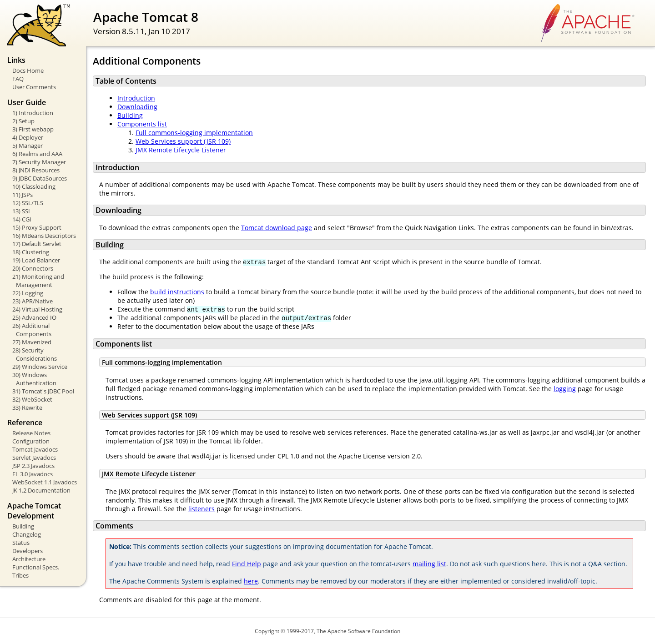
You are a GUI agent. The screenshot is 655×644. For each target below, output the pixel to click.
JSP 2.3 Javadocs (33, 466)
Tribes (20, 575)
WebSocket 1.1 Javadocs (45, 482)
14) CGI (22, 219)
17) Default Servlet (37, 244)
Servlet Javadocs (34, 458)
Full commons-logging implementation (194, 133)
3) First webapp (33, 129)
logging (565, 389)
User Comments (34, 87)
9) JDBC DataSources (40, 178)
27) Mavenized (32, 342)
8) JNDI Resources (36, 170)
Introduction (136, 98)
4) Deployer (28, 137)
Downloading (137, 107)
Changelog (27, 534)
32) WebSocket (32, 399)
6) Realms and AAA (37, 154)
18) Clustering (31, 252)
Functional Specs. (36, 567)
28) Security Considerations (35, 354)
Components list (142, 124)
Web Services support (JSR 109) (183, 141)
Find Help (247, 564)
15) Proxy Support (37, 227)
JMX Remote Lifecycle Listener (181, 150)
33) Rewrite (27, 408)
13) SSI (21, 211)
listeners (202, 509)
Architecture (29, 559)
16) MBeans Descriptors (44, 236)
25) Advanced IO (34, 317)
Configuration (31, 441)
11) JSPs (23, 195)
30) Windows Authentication (34, 379)
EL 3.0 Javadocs (33, 474)
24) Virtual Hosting (37, 309)
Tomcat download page (277, 228)
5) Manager (28, 146)
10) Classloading (34, 186)
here (251, 581)
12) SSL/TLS (28, 203)
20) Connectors (33, 268)
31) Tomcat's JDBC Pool (43, 391)
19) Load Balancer (36, 260)
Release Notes (31, 433)
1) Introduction (33, 113)
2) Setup (23, 121)
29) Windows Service (40, 367)
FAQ (18, 79)
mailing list (429, 564)
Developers (28, 551)
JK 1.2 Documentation (41, 490)
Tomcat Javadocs (35, 449)
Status (21, 543)
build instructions (177, 292)
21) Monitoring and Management (38, 281)
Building (23, 526)
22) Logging (28, 293)
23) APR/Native (33, 301)
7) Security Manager (39, 162)
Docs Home (28, 70)
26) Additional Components (32, 330)
